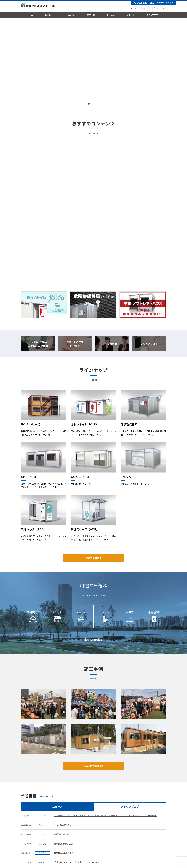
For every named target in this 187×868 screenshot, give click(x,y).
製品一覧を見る (104, 439)
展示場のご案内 (117, 814)
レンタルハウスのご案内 (31, 806)
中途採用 (145, 810)
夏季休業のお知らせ (63, 716)
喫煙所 (85, 825)
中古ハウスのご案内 (29, 810)
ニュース (135, 8)
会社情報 (111, 15)
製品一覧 (55, 803)
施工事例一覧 (86, 803)
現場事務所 (86, 810)
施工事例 (91, 15)
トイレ (85, 821)
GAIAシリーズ (58, 818)
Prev (4, 64)
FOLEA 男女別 (58, 810)
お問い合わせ (112, 776)
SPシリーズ (57, 821)
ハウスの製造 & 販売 (29, 803)
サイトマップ (148, 8)
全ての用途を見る (103, 521)
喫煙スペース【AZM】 (61, 837)
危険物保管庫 (57, 829)
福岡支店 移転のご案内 (64, 725)
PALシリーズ (57, 825)
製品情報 (71, 15)
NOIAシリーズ (58, 814)
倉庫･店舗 (86, 814)
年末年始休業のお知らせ (65, 706)
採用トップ (145, 803)
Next (183, 64)
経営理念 (114, 806)
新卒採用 (145, 806)
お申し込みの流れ (149, 776)
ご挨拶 (113, 803)
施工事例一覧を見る (103, 647)
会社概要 (114, 810)
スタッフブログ (153, 15)
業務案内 (50, 15)
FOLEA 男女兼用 (59, 806)
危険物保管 (86, 829)
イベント (86, 817)
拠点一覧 (114, 817)
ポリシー (161, 8)
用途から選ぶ (86, 806)
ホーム (30, 15)
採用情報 (131, 15)
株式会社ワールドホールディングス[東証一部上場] (92, 864)
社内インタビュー (149, 818)
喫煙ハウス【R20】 (60, 833)
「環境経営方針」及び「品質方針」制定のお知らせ (77, 744)
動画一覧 (77, 854)
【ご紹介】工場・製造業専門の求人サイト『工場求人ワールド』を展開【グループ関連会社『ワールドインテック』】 (105, 697)
